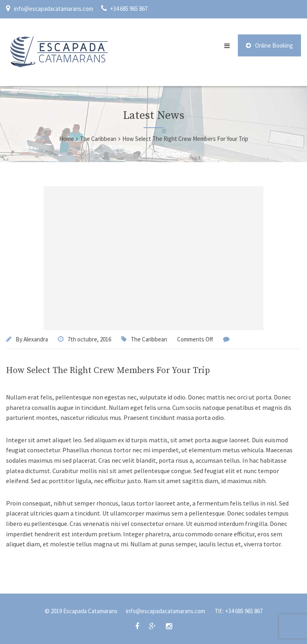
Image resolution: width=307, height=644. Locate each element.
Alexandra (36, 339)
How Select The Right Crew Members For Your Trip (108, 370)
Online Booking (269, 45)
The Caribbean (149, 339)
